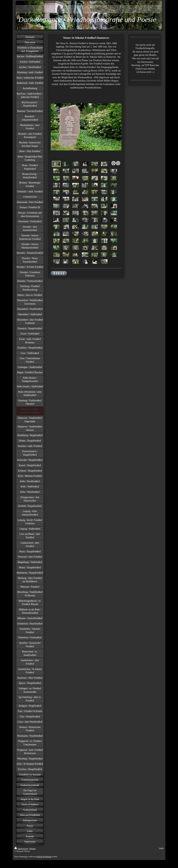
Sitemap (33, 849)
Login (161, 848)
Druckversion (21, 849)
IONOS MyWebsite (44, 857)
